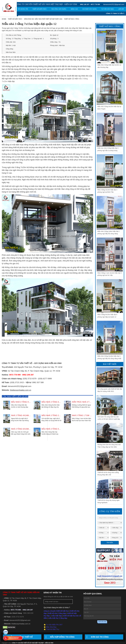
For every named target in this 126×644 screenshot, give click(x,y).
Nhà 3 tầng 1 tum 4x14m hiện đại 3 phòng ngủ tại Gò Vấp (82, 415)
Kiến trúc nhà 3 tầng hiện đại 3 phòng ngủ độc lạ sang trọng (82, 402)
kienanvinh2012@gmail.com (114, 4)
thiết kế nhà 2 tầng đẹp (57, 613)
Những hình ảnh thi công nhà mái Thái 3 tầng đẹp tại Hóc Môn (109, 446)
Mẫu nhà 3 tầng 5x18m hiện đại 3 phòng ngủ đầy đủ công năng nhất (51, 429)
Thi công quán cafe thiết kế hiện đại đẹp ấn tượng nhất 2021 (110, 390)
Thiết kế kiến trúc (15, 19)
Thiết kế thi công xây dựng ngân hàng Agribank (109, 501)
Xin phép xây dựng (91, 9)
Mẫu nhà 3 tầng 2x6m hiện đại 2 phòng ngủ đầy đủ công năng (51, 415)
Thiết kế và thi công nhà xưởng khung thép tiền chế (108, 474)
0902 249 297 (85, 4)
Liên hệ (121, 9)
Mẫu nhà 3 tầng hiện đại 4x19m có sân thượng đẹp (21, 402)
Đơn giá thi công (100, 637)
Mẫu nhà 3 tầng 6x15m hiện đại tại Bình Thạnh (51, 402)
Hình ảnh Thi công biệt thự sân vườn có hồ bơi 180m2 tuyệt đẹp (109, 418)
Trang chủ (13, 9)
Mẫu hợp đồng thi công (62, 637)
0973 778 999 (95, 4)
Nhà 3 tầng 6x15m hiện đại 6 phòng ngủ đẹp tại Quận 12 (21, 429)
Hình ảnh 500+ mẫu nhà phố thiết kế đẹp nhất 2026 (43, 19)
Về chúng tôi (26, 9)
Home (4, 19)
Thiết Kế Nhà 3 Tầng (72, 19)
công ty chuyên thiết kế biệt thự (56, 611)
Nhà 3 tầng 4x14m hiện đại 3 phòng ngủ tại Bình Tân (21, 415)
